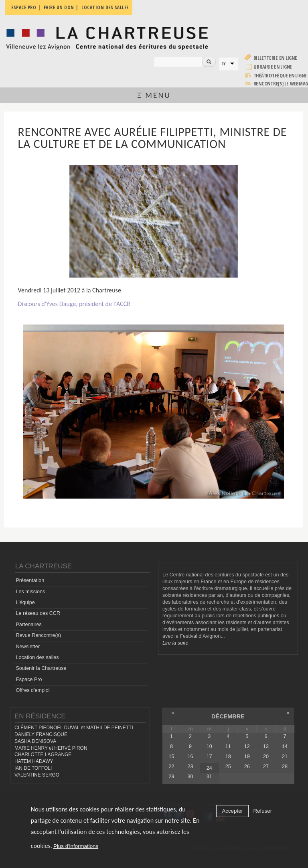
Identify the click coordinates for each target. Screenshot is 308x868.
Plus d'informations (76, 846)
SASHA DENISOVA (35, 741)
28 (285, 767)
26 (247, 767)
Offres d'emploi (32, 690)
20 (266, 756)
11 (228, 746)
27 (266, 767)
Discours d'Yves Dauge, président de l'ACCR (74, 304)
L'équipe (25, 602)
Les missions (30, 592)
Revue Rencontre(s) (38, 635)
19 (247, 756)
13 (266, 746)
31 (209, 777)
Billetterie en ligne (275, 58)
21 (285, 756)
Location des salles (37, 657)
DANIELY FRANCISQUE (41, 734)
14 (285, 746)
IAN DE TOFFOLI (33, 768)
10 (209, 746)
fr (224, 64)
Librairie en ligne (273, 67)
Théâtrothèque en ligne (280, 76)
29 (172, 777)
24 (209, 768)
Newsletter (28, 647)
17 (209, 756)
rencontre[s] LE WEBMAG (281, 84)
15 (172, 756)
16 (190, 756)
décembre (228, 716)
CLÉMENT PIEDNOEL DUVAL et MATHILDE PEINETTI (74, 728)
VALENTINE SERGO (37, 775)
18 (228, 756)
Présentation (30, 580)
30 (190, 777)
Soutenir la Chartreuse (41, 668)
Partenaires (28, 625)
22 (172, 767)
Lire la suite (175, 643)
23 (190, 767)
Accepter (232, 811)
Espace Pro (29, 679)
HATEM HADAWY (34, 761)
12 (247, 746)
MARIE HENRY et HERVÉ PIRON (51, 748)
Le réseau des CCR (38, 613)
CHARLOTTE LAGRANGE (43, 754)
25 (228, 767)
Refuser (263, 811)
